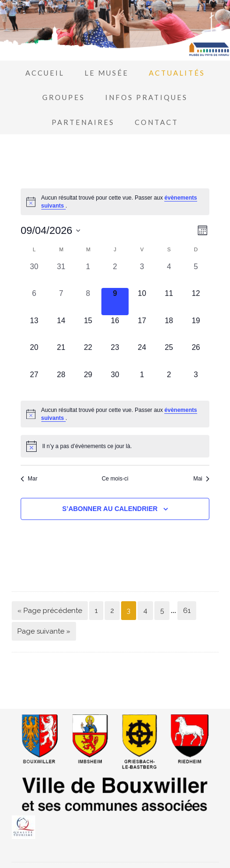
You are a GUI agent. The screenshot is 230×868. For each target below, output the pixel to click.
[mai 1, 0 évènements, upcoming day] (142, 383)
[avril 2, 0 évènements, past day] (115, 275)
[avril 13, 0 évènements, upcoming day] (34, 329)
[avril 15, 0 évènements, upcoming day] (88, 329)
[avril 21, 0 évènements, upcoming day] (61, 355)
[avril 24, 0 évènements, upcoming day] (142, 355)
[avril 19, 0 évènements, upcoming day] (196, 329)
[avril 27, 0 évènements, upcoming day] (34, 383)
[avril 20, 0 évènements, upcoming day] (34, 355)
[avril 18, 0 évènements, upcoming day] (169, 329)
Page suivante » (44, 631)
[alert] (115, 202)
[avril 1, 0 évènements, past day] (88, 275)
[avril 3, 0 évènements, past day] (142, 275)
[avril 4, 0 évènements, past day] (169, 275)
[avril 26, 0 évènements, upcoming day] (196, 355)
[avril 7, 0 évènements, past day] (61, 301)
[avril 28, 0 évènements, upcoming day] (61, 383)
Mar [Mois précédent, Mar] (29, 479)
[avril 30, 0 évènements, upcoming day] (115, 383)
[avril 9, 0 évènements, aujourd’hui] (115, 301)
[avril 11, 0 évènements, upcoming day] (169, 301)
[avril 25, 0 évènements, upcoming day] (169, 355)
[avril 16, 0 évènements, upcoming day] (115, 329)
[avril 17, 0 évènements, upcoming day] (142, 329)
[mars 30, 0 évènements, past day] (34, 275)
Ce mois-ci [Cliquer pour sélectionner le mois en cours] (115, 479)
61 (187, 611)
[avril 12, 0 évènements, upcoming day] (196, 301)
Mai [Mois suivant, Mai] (201, 479)
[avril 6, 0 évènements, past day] (34, 301)
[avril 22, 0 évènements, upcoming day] (88, 355)
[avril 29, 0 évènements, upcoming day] (88, 383)
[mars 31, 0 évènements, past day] (61, 275)
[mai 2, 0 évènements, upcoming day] (169, 383)
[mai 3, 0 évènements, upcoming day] (196, 383)
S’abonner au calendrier (110, 509)
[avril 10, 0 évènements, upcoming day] (142, 301)
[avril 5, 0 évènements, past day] (196, 275)
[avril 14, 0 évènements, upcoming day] (61, 329)
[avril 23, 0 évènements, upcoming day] (115, 355)
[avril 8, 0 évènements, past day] (88, 301)
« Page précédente (50, 611)
